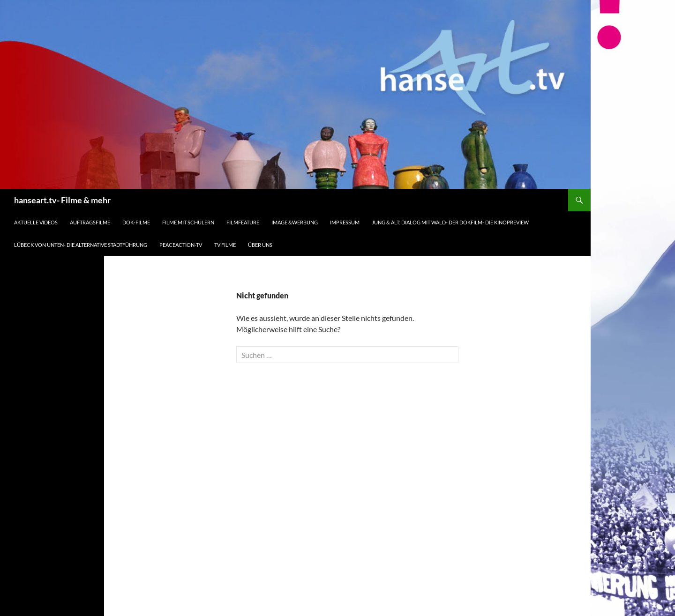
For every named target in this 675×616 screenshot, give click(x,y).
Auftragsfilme (90, 222)
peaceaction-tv (181, 245)
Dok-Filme (136, 222)
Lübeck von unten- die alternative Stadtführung (81, 245)
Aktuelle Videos (36, 222)
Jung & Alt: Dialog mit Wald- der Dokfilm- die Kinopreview (450, 222)
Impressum (345, 222)
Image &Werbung (295, 222)
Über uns (260, 245)
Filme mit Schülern (188, 222)
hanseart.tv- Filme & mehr (62, 200)
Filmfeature (243, 222)
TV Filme (225, 245)
